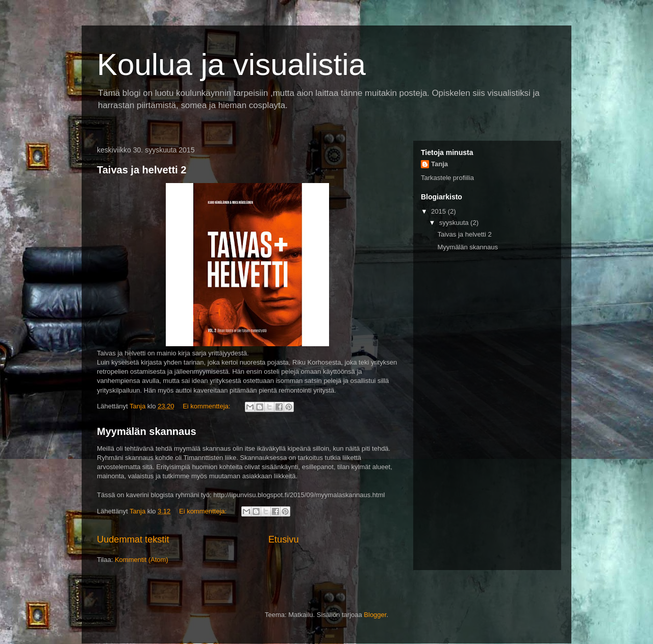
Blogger (375, 615)
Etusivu (284, 539)
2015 (439, 211)
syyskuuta (455, 223)
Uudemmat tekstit (133, 539)
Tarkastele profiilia (447, 178)
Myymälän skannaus (147, 431)
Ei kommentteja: (207, 406)
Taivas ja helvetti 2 (142, 170)
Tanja (439, 164)
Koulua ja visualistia (231, 65)
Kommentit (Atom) (142, 560)
